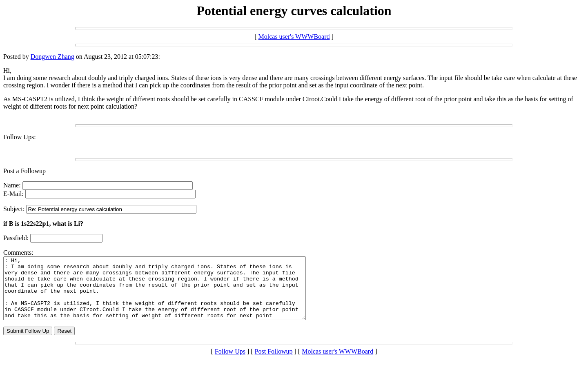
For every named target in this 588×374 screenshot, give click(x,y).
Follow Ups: (20, 137)
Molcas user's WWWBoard (294, 37)
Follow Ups (230, 364)
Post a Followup (24, 171)
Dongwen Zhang (52, 57)
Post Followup (274, 364)
